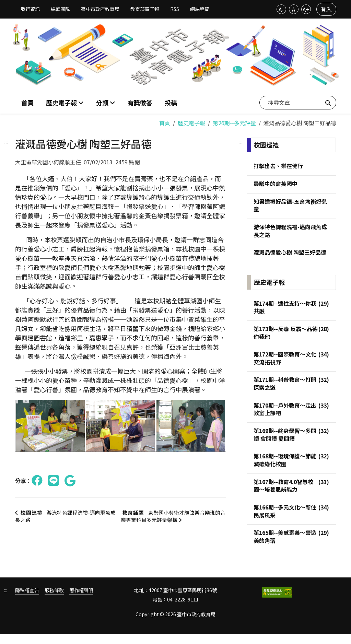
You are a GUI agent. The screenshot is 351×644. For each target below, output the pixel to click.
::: (6, 139)
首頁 (27, 101)
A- (281, 9)
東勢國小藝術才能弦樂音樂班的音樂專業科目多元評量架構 (174, 514)
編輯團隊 (60, 9)
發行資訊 (30, 9)
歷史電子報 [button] (62, 101)
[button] (106, 101)
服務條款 (54, 600)
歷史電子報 (191, 120)
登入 (326, 9)
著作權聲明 (81, 600)
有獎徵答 (140, 101)
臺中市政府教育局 (100, 9)
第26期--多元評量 (234, 120)
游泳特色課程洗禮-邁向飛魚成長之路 (66, 514)
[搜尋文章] (298, 101)
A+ (306, 9)
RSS (175, 9)
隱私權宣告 (27, 600)
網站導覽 (200, 9)
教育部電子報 (145, 9)
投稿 (171, 101)
